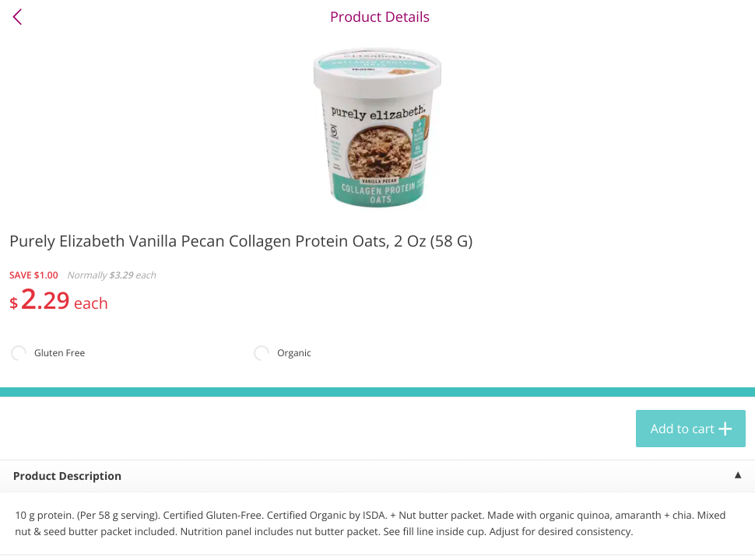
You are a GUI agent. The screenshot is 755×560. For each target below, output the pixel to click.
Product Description (67, 476)
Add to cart (683, 429)
